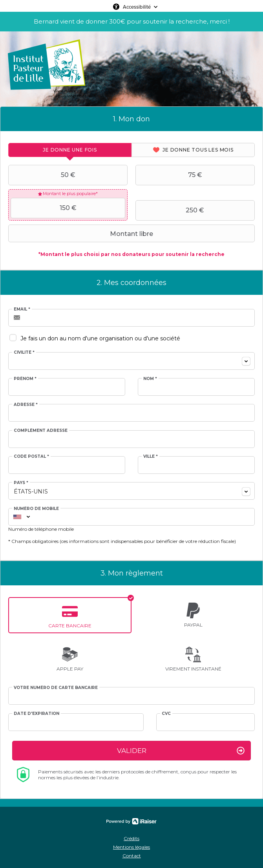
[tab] (70, 150)
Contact (132, 856)
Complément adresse (41, 431)
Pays (21, 483)
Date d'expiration (37, 714)
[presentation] (70, 150)
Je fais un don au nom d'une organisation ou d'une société (100, 338)
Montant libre (82, 234)
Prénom (25, 379)
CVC (166, 714)
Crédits (131, 838)
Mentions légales (131, 847)
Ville (151, 457)
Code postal (31, 457)
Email (22, 309)
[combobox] (131, 361)
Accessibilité (137, 7)
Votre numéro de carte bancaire (56, 688)
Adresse (26, 405)
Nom (150, 379)
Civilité (24, 353)
